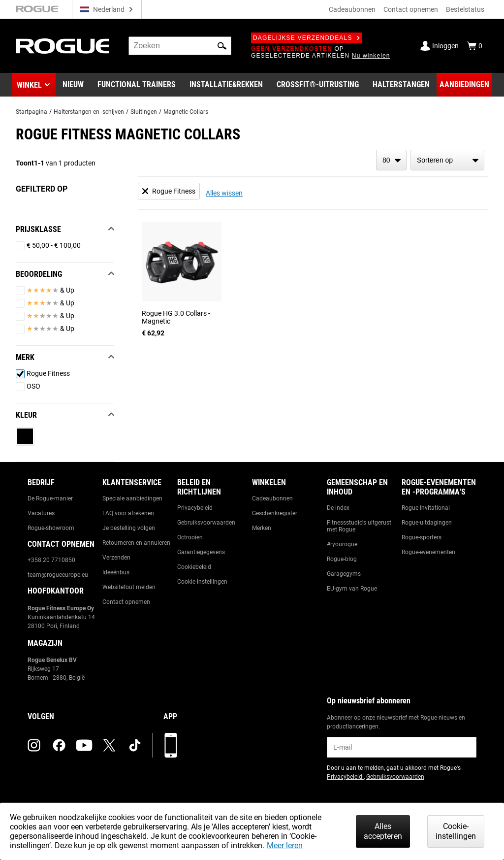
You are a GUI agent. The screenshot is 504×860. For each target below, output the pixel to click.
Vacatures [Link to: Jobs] (41, 513)
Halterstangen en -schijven (89, 112)
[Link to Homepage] (62, 46)
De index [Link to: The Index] (338, 508)
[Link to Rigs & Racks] (226, 85)
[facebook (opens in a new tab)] (59, 745)
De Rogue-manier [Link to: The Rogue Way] (50, 498)
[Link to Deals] (464, 85)
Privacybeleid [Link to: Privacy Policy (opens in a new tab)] (345, 777)
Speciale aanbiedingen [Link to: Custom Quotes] (132, 498)
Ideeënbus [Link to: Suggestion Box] (116, 572)
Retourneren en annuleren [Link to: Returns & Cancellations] (136, 543)
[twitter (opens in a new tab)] (109, 745)
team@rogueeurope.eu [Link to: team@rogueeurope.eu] (58, 575)
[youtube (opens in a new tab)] (84, 745)
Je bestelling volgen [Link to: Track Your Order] (129, 528)
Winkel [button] (29, 85)
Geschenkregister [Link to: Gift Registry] (275, 513)
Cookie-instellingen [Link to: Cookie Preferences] (202, 582)
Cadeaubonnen (352, 9)
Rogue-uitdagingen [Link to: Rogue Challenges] (427, 523)
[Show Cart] (474, 46)
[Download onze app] (171, 745)
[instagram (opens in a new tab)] (34, 745)
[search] (180, 46)
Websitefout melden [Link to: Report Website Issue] (129, 587)
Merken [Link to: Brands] (262, 528)
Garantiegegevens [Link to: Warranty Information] (201, 552)
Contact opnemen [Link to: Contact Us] (126, 602)
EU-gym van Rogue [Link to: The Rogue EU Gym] (352, 589)
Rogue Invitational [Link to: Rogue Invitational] (426, 508)
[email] (402, 747)
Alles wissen (224, 193)
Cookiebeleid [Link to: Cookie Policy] (194, 567)
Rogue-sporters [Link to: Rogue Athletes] (422, 537)
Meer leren (285, 845)
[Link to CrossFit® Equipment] (318, 85)
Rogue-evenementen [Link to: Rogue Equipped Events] (428, 552)
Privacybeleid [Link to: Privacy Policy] (195, 508)
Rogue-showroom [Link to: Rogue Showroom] (51, 528)
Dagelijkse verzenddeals (307, 38)
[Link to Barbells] (401, 85)
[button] (222, 46)
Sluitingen (144, 112)
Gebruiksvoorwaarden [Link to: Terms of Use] (206, 523)
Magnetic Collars (186, 112)
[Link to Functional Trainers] (137, 85)
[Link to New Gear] (73, 85)
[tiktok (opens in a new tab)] (135, 745)
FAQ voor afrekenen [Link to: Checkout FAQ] (128, 513)
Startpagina (31, 112)
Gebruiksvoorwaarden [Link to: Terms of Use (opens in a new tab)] (395, 777)
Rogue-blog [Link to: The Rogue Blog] (342, 559)
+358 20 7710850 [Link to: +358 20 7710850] (51, 560)
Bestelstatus (465, 9)
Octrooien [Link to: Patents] (190, 537)
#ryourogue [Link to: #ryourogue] (342, 544)
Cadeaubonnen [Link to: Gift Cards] (272, 498)
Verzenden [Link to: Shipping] (116, 558)
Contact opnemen (411, 9)
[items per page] (391, 160)
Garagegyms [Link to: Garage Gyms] (344, 574)
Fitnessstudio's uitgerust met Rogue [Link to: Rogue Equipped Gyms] (359, 526)
